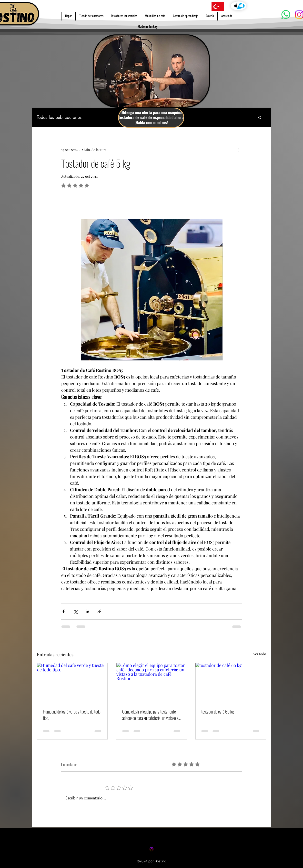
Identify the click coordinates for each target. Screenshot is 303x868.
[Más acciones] (239, 150)
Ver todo (260, 654)
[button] (260, 117)
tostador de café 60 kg (218, 712)
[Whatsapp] (286, 15)
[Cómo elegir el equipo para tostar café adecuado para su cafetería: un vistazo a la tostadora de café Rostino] (152, 683)
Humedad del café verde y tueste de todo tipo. (72, 715)
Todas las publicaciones (59, 117)
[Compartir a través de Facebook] (64, 611)
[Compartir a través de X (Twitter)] (76, 611)
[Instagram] (151, 849)
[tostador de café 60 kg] (231, 683)
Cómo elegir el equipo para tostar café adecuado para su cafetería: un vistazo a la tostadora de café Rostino (150, 715)
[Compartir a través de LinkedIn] (87, 611)
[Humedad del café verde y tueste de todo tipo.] (72, 683)
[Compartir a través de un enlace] (99, 611)
